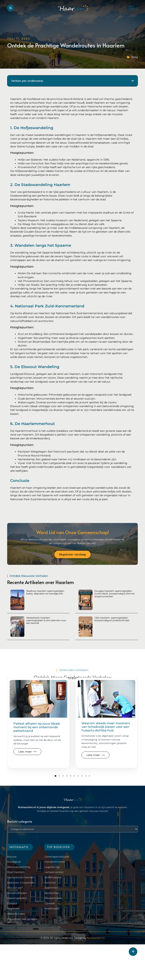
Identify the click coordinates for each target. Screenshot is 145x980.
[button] (10, 8)
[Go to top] (133, 952)
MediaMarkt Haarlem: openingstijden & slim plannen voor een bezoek (46, 620)
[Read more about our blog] (38, 720)
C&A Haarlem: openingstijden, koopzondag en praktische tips (112, 619)
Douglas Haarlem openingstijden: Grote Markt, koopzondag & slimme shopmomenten (115, 594)
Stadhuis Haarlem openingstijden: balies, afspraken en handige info (45, 592)
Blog (135, 57)
